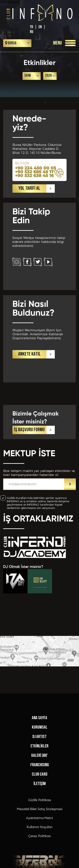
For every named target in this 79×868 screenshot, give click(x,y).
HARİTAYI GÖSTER (40, 665)
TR (31, 27)
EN (40, 27)
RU (32, 32)
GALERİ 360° (40, 846)
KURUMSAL (40, 818)
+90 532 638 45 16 (34, 176)
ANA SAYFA (39, 809)
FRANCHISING (40, 856)
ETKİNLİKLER (39, 837)
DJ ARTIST (39, 827)
